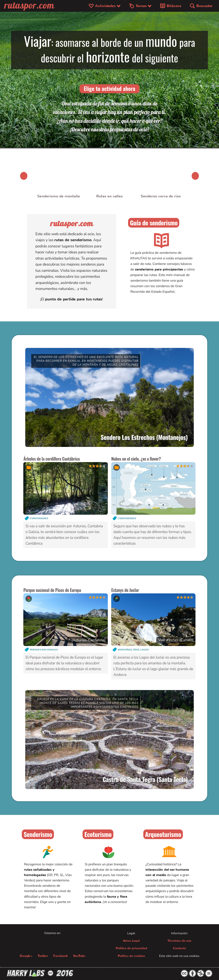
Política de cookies (131, 956)
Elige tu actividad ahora (110, 88)
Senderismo (38, 834)
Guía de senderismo (154, 222)
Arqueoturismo (163, 834)
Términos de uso (179, 941)
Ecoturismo (98, 834)
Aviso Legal (131, 941)
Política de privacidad (131, 949)
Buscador (201, 6)
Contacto (180, 949)
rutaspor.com (72, 223)
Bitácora (171, 6)
